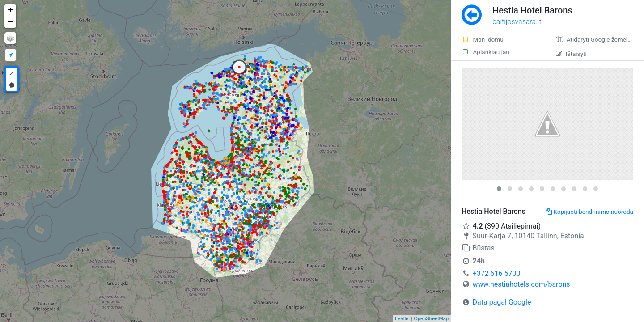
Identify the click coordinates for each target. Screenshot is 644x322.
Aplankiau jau (485, 52)
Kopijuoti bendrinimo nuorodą (590, 212)
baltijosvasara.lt (517, 22)
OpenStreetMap (431, 318)
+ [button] (11, 10)
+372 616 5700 (497, 273)
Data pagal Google (502, 302)
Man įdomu (483, 39)
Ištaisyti (571, 54)
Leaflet (402, 318)
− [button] (11, 22)
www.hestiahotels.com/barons (521, 284)
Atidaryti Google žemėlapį (596, 39)
